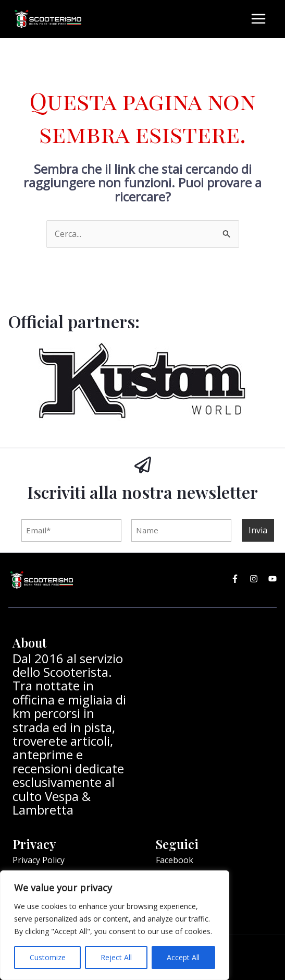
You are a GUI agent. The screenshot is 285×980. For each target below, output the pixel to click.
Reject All (116, 957)
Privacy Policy (39, 859)
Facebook (175, 859)
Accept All (183, 957)
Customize (48, 957)
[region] (115, 925)
